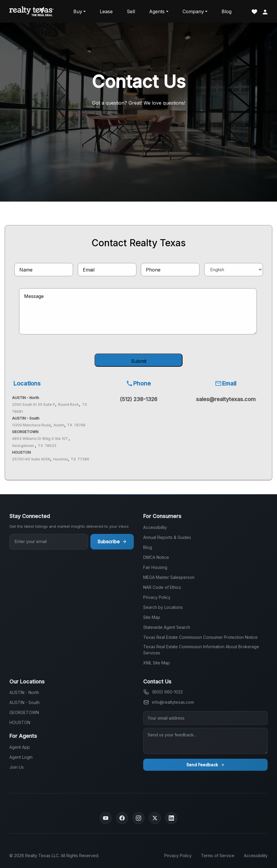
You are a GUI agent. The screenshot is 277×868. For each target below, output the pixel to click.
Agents (157, 11)
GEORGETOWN (24, 712)
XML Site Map (157, 663)
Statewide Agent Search (167, 627)
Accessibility (155, 527)
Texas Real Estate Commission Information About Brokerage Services (201, 650)
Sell (131, 11)
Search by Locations (163, 607)
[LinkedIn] (171, 818)
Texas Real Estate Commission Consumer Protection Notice (200, 637)
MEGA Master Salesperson (169, 577)
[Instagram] (138, 818)
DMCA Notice (156, 557)
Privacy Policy (157, 597)
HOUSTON (20, 722)
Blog (227, 11)
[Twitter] (155, 818)
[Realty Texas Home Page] (31, 11)
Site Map (152, 617)
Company (193, 11)
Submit (139, 361)
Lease (106, 11)
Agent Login (21, 757)
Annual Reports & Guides (167, 537)
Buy (78, 11)
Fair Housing (155, 567)
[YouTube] (106, 818)
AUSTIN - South (25, 702)
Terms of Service (218, 856)
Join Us (17, 767)
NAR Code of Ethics (162, 587)
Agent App (20, 747)
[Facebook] (122, 818)
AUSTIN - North (24, 692)
